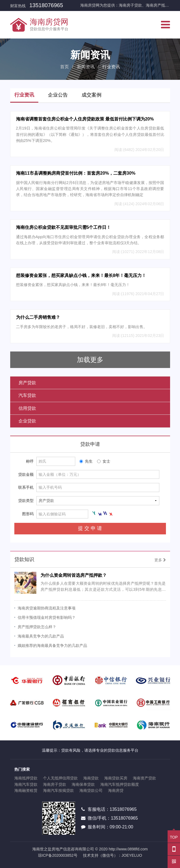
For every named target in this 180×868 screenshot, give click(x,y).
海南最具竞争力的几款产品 (41, 636)
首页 (65, 67)
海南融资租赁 (26, 790)
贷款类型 (26, 501)
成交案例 (92, 95)
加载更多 (90, 360)
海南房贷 (116, 790)
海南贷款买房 (116, 778)
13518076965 (46, 5)
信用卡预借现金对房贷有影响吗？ (47, 617)
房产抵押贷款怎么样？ (37, 627)
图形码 (28, 514)
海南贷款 (91, 778)
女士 (104, 461)
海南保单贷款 (83, 784)
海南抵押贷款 (26, 778)
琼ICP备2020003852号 (58, 855)
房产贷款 (27, 383)
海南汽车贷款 (26, 784)
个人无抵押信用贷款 (60, 778)
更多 (160, 560)
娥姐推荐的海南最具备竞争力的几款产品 (52, 645)
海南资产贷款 (144, 778)
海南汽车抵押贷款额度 (120, 784)
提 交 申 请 (90, 528)
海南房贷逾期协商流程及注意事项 (47, 608)
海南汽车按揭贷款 (58, 790)
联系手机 (26, 487)
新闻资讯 (86, 67)
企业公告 (58, 95)
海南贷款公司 (91, 790)
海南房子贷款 (55, 784)
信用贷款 (27, 408)
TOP (174, 835)
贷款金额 (26, 474)
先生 (86, 461)
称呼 (30, 461)
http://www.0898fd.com (128, 849)
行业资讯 (24, 95)
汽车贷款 (27, 395)
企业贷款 (27, 421)
